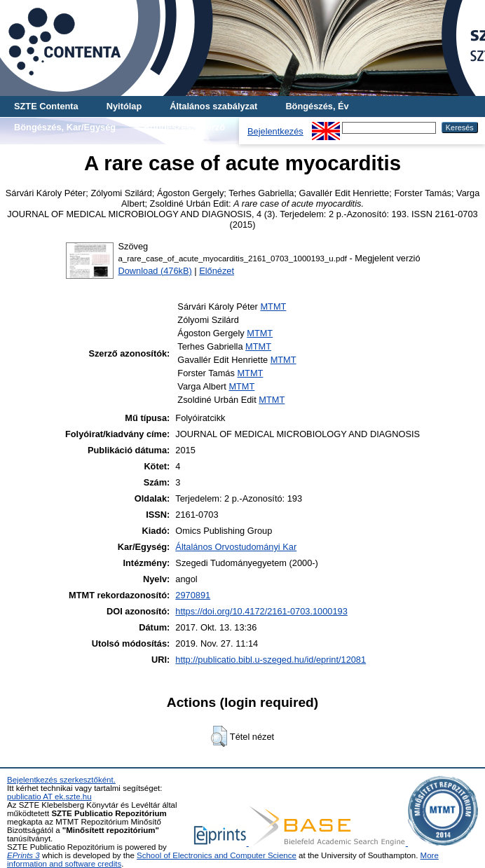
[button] (219, 736)
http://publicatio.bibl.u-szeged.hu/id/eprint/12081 (271, 660)
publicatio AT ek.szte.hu (49, 797)
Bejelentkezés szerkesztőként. (61, 780)
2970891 (193, 595)
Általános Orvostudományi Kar (236, 547)
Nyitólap (124, 106)
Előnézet (217, 271)
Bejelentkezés (275, 131)
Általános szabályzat (213, 106)
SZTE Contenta (46, 106)
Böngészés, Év (317, 106)
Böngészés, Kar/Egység (65, 127)
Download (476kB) (155, 271)
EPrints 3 (23, 855)
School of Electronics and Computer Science (217, 855)
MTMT (273, 306)
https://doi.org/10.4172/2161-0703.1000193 (261, 611)
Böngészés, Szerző (184, 127)
